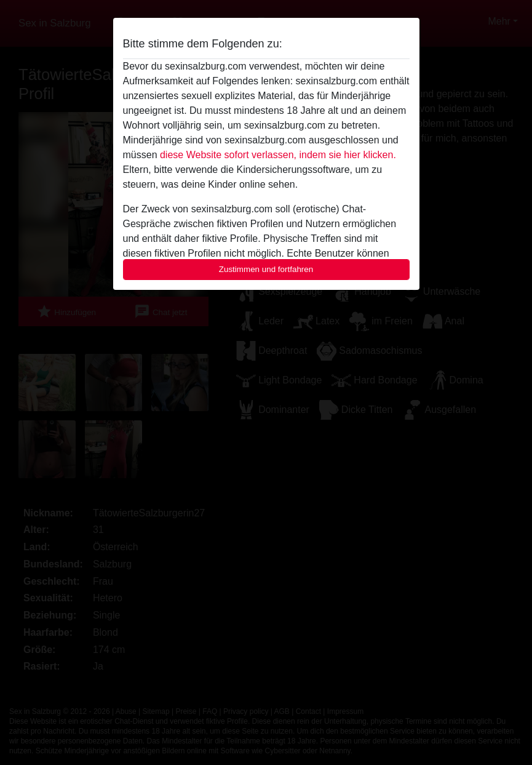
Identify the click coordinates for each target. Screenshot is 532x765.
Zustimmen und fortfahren (266, 269)
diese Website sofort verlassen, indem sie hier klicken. (278, 155)
